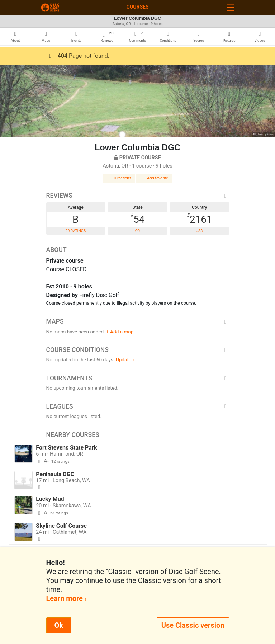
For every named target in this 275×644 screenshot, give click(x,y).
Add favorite (154, 178)
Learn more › (67, 598)
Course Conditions (138, 350)
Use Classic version (193, 625)
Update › (125, 359)
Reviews (138, 196)
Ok (59, 625)
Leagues (138, 406)
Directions (119, 178)
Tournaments (138, 378)
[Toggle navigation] (231, 7)
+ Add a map (120, 332)
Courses (137, 7)
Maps (138, 321)
